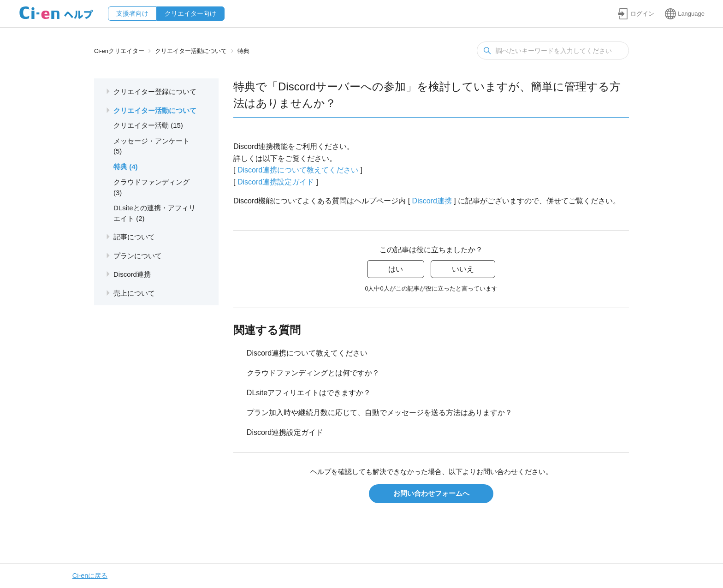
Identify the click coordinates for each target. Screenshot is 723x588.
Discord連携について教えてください (298, 170)
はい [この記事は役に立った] (396, 269)
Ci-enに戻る (90, 576)
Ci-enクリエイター (119, 51)
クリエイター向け (190, 13)
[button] (636, 14)
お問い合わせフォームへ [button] (431, 493)
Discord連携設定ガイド (276, 182)
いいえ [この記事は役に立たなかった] (463, 269)
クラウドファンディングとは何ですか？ (313, 373)
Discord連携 (432, 201)
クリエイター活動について (191, 51)
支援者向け (132, 13)
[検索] (553, 50)
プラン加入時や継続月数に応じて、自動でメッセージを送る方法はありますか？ (379, 413)
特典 (243, 51)
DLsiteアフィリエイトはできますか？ (309, 393)
